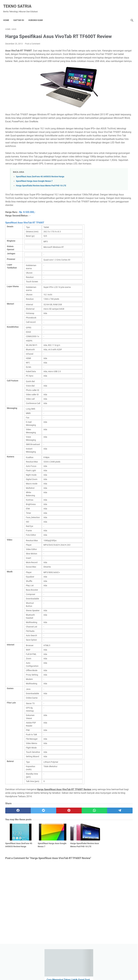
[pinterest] (48, 850)
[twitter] (31, 850)
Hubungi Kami (38, 15)
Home (8, 15)
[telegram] (82, 850)
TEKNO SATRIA (19, 3)
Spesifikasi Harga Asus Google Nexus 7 (34, 213)
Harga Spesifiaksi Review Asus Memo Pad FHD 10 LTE (41, 218)
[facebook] (14, 850)
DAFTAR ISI (21, 15)
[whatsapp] (65, 850)
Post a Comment (33, 48)
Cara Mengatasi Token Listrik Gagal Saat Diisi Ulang (115, 52)
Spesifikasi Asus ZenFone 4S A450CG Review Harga (40, 209)
